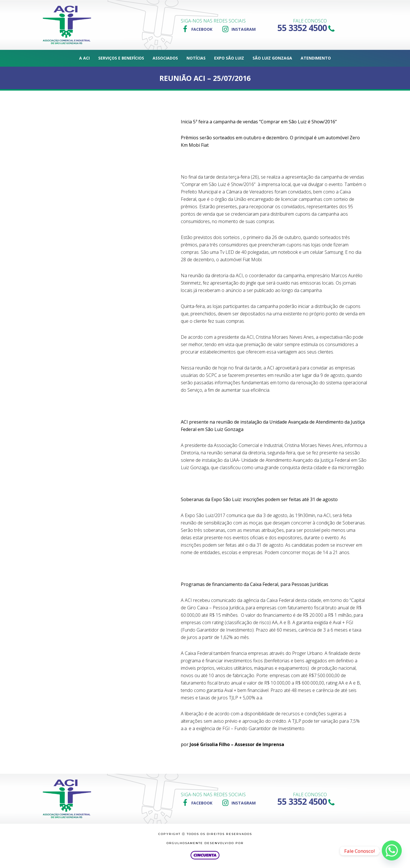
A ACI (84, 58)
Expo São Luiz (229, 58)
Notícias (196, 58)
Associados (165, 58)
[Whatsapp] (392, 851)
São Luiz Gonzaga (272, 58)
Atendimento (316, 58)
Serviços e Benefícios (121, 58)
